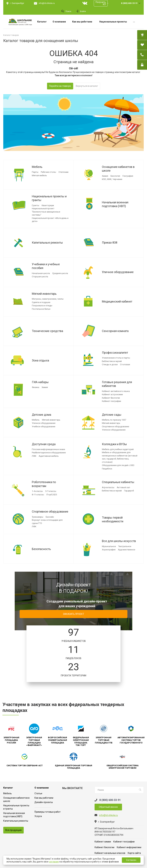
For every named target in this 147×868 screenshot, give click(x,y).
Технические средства (47, 331)
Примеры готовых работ (48, 812)
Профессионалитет (115, 353)
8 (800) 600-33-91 (129, 3)
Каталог (8, 788)
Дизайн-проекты (44, 802)
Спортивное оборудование (50, 512)
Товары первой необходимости (113, 519)
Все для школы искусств (119, 541)
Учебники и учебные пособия (46, 266)
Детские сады (112, 415)
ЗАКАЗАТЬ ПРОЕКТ (74, 614)
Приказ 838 (110, 243)
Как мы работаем (44, 798)
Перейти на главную (60, 86)
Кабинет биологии (104, 847)
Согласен (131, 860)
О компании (42, 788)
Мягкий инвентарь (44, 294)
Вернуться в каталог (87, 86)
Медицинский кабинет (117, 301)
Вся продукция (13, 830)
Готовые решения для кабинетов (117, 384)
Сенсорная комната (115, 331)
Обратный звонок (108, 807)
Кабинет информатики (129, 847)
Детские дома (41, 415)
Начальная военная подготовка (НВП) (115, 204)
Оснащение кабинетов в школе (118, 169)
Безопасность (41, 549)
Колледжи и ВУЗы (114, 444)
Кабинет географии (124, 842)
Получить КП (101, 3)
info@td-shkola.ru (47, 3)
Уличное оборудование (118, 272)
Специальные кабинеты (118, 482)
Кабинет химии (103, 842)
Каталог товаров (11, 35)
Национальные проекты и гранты (49, 198)
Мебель (37, 167)
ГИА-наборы (40, 382)
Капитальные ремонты (47, 243)
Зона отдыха (40, 360)
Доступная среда (44, 444)
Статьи (38, 793)
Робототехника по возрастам (44, 484)
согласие (54, 862)
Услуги (38, 816)
